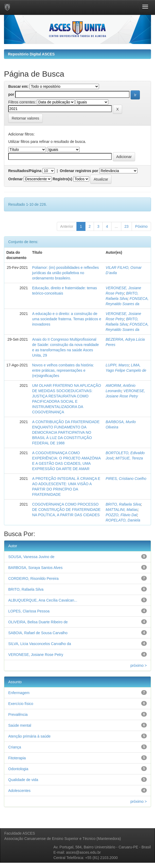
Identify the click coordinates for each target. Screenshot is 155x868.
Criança (15, 747)
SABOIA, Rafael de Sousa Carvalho (38, 633)
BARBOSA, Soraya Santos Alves (35, 568)
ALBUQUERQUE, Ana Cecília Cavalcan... (43, 600)
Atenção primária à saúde (29, 736)
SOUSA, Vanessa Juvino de (31, 557)
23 (127, 226)
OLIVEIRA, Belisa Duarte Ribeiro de (38, 622)
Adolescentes (19, 791)
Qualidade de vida (23, 780)
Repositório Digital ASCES (31, 54)
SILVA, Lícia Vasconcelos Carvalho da (40, 644)
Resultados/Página (25, 171)
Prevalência (18, 714)
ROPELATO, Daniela (123, 520)
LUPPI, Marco (117, 365)
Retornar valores (25, 118)
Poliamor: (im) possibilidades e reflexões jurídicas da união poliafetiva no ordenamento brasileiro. (65, 273)
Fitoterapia (17, 758)
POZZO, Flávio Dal (121, 515)
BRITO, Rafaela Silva (123, 504)
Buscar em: (18, 86)
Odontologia (18, 769)
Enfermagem (19, 693)
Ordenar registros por (79, 171)
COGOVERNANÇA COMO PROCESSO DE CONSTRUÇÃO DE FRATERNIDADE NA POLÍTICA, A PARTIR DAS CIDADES (66, 510)
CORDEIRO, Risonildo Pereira (33, 578)
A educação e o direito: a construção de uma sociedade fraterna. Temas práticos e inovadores (67, 319)
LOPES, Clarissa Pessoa (29, 611)
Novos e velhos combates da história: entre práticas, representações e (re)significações (63, 370)
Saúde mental (20, 725)
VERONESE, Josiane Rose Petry (36, 655)
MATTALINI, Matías (122, 510)
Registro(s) (62, 179)
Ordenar (15, 179)
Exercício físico (21, 704)
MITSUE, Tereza (129, 458)
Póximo (141, 226)
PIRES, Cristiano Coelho (126, 479)
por (11, 94)
